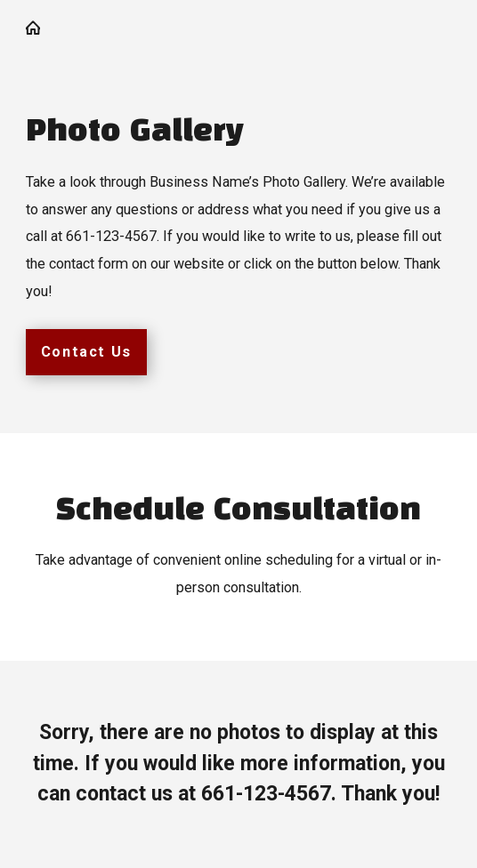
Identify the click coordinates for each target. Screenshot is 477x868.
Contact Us (86, 352)
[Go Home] (40, 28)
